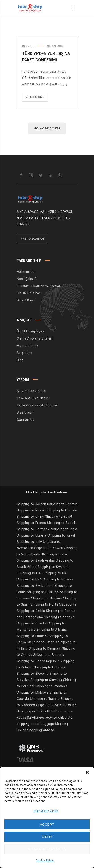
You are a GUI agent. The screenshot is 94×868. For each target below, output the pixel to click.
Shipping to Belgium (47, 598)
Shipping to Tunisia (45, 699)
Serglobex (25, 353)
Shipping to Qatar (54, 554)
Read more (37, 98)
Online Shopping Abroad (36, 730)
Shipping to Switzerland (36, 586)
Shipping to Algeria (51, 705)
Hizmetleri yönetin (46, 811)
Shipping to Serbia (31, 611)
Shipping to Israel (61, 535)
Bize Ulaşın (25, 412)
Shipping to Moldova (33, 692)
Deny (47, 837)
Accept (47, 824)
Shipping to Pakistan (43, 592)
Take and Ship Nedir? (33, 398)
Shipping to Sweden (53, 567)
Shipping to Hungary (49, 667)
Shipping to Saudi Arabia (36, 560)
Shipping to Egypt (59, 517)
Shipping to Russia (31, 510)
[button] (87, 772)
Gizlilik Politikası (29, 293)
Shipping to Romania (51, 686)
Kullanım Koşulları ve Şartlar (39, 286)
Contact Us (26, 420)
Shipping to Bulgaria (49, 655)
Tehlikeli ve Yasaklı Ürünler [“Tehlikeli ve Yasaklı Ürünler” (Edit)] (37, 405)
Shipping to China (30, 517)
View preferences (47, 849)
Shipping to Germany (33, 529)
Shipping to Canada (62, 510)
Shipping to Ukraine (32, 535)
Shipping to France (31, 523)
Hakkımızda (26, 272)
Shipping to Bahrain (62, 504)
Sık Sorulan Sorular (32, 391)
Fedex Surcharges (31, 718)
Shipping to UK (55, 573)
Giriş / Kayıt (26, 300)
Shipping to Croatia (32, 623)
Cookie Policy (45, 861)
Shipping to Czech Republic (39, 661)
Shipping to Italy (29, 542)
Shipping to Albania (52, 630)
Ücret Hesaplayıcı (30, 331)
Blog (20, 360)
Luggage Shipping (54, 724)
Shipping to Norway (58, 579)
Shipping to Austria (62, 523)
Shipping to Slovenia (33, 674)
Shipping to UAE (30, 573)
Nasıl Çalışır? (27, 279)
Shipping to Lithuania (34, 636)
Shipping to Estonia (43, 642)
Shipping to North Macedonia (53, 604)
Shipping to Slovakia (47, 680)
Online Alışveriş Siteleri (35, 338)
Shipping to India (64, 529)
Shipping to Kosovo (59, 617)
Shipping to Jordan (31, 504)
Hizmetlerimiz (28, 346)
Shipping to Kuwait (49, 548)
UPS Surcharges (60, 711)
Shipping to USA (30, 579)
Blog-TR (28, 46)
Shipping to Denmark (45, 648)
